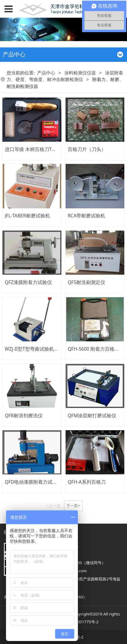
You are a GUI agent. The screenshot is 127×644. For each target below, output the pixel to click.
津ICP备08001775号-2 (79, 622)
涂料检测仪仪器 (80, 73)
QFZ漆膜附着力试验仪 (28, 282)
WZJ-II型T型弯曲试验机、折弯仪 (39, 349)
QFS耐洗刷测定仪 (86, 282)
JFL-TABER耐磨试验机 (27, 216)
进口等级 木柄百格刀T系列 (33, 149)
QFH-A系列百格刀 (87, 482)
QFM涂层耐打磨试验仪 (92, 416)
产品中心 (46, 73)
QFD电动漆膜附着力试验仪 (34, 482)
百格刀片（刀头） (87, 149)
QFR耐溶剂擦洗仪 (24, 416)
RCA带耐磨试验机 (87, 216)
